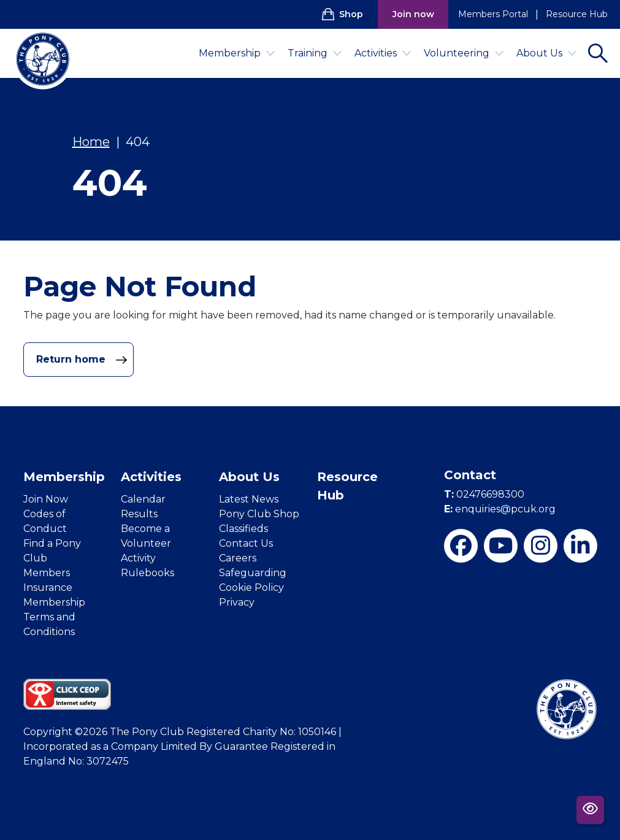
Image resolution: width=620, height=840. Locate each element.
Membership (237, 53)
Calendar (143, 499)
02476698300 (484, 494)
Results (139, 514)
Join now (413, 14)
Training (315, 53)
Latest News (249, 499)
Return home (82, 360)
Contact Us (246, 543)
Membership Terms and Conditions (54, 617)
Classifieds (243, 529)
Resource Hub (577, 14)
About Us (547, 53)
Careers (238, 558)
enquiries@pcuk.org (500, 509)
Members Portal (493, 14)
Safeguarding (253, 573)
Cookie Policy (251, 588)
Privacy (237, 602)
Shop (343, 14)
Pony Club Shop (259, 514)
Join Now (46, 499)
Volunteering (464, 53)
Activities (383, 53)
